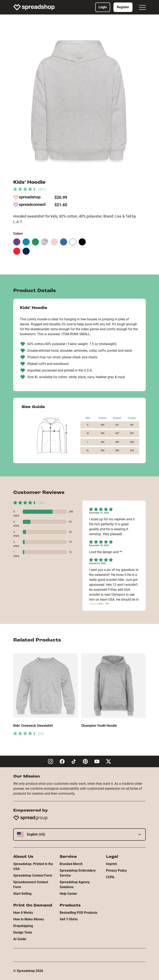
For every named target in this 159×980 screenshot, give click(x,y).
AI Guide (20, 939)
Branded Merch (71, 864)
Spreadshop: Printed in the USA (33, 866)
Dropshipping (23, 926)
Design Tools (23, 932)
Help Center (68, 894)
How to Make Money (29, 919)
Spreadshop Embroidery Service (78, 873)
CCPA (110, 877)
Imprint (111, 864)
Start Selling (22, 894)
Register (123, 7)
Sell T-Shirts (69, 919)
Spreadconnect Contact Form (31, 885)
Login (103, 7)
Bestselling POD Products (78, 913)
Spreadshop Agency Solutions (75, 885)
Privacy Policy (116, 871)
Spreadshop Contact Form (33, 875)
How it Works (23, 913)
